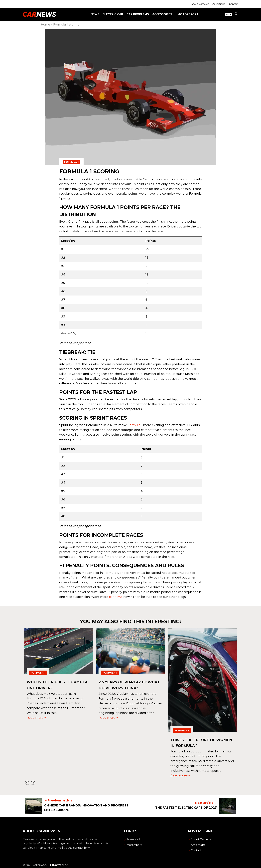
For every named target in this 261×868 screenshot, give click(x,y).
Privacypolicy (59, 865)
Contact (234, 4)
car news (116, 597)
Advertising (219, 4)
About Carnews (200, 4)
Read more (36, 718)
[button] (236, 14)
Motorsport (134, 845)
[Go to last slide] (27, 783)
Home (46, 25)
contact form (82, 848)
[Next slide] (33, 783)
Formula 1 (71, 162)
